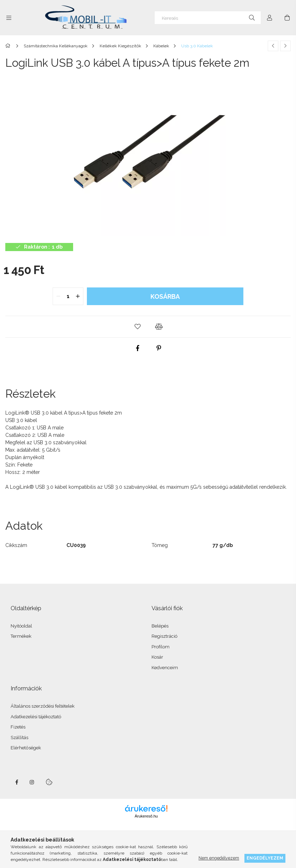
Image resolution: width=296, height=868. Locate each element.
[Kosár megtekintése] (287, 18)
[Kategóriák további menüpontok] (9, 18)
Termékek (21, 636)
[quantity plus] (78, 296)
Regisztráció (164, 636)
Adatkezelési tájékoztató (36, 717)
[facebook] (137, 348)
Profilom (161, 647)
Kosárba (165, 296)
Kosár (157, 657)
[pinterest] (159, 348)
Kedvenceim (165, 668)
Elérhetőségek (26, 748)
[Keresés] (208, 18)
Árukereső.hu (146, 816)
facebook (17, 782)
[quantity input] (68, 296)
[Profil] (270, 18)
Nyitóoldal (21, 626)
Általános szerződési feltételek (43, 706)
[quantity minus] (58, 296)
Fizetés (18, 727)
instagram (32, 782)
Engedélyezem (265, 858)
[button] (137, 327)
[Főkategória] (9, 46)
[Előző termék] (273, 46)
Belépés (160, 626)
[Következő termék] (285, 46)
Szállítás (19, 738)
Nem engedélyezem (219, 858)
